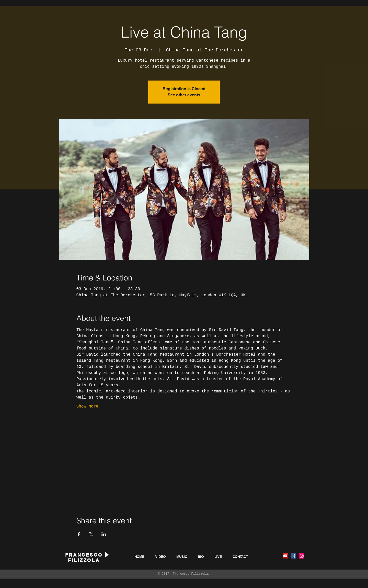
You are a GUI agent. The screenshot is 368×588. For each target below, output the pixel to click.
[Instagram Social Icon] (302, 556)
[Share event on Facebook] (79, 534)
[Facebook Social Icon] (294, 556)
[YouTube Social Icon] (285, 556)
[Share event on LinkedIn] (104, 534)
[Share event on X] (91, 534)
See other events (184, 95)
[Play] (107, 555)
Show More (87, 406)
